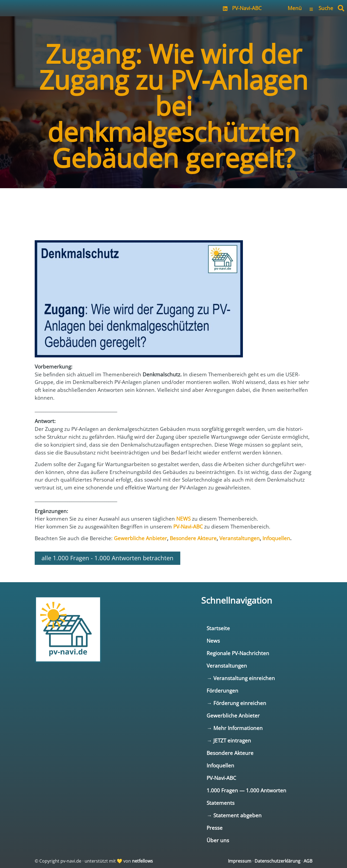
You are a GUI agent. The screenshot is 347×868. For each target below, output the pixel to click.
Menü (295, 8)
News (213, 641)
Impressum (240, 861)
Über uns (218, 840)
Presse (215, 828)
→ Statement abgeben (234, 815)
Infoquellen (220, 765)
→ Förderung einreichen (236, 703)
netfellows (142, 861)
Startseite (218, 628)
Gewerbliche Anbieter (233, 715)
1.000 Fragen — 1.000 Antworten (246, 790)
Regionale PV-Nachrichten (238, 653)
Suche (326, 8)
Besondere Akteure (230, 753)
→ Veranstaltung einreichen (241, 678)
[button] (341, 8)
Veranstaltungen (227, 666)
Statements (221, 803)
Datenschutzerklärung (277, 861)
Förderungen (222, 691)
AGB (308, 861)
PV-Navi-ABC (247, 8)
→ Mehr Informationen (234, 728)
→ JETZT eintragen (229, 740)
